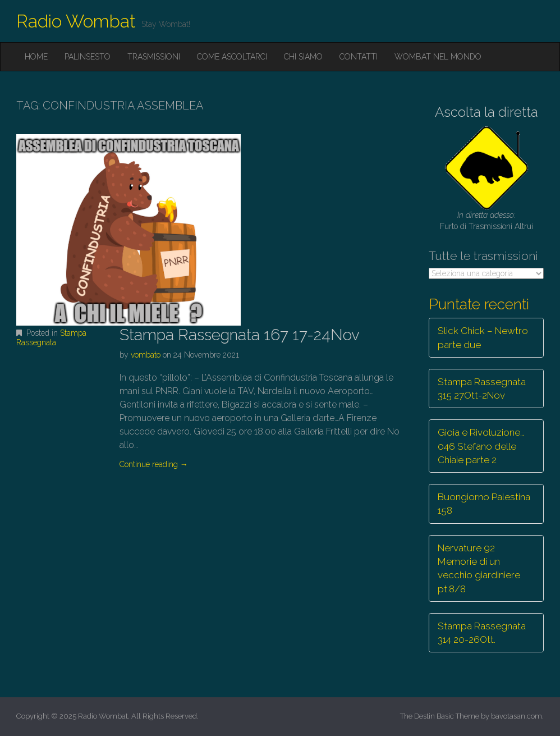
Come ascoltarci (232, 57)
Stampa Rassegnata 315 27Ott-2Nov (482, 388)
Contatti (359, 57)
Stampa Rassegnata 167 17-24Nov (240, 335)
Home (36, 57)
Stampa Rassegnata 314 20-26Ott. (482, 633)
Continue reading (154, 464)
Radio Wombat (76, 21)
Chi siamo (303, 57)
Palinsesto (88, 57)
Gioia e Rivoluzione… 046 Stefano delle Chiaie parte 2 (481, 446)
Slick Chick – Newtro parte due (483, 337)
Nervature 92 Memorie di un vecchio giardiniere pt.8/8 (479, 568)
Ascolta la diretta (486, 112)
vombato (146, 355)
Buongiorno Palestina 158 (484, 504)
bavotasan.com (517, 716)
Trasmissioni (154, 57)
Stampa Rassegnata (51, 338)
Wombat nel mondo (438, 57)
